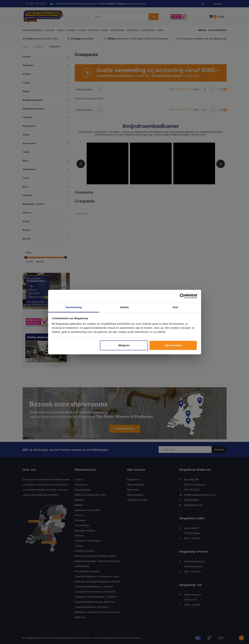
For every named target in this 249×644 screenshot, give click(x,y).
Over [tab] (175, 307)
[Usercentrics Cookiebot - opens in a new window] (182, 296)
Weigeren (124, 345)
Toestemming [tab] (74, 307)
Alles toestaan (173, 345)
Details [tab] (125, 307)
